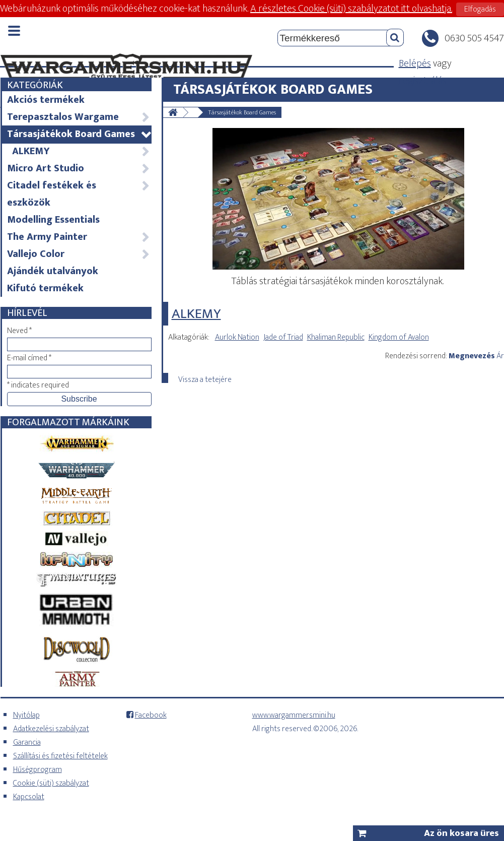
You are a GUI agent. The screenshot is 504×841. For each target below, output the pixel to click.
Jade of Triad (283, 337)
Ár (500, 356)
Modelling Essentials (53, 220)
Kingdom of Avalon (399, 337)
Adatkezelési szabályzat (51, 729)
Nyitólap (26, 715)
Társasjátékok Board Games (79, 134)
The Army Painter (79, 237)
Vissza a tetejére (205, 378)
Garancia (27, 742)
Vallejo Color (79, 254)
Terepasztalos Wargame (79, 117)
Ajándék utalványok (53, 271)
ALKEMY (81, 151)
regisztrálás (423, 81)
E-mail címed (29, 358)
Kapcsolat (29, 797)
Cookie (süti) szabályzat (51, 783)
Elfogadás (480, 9)
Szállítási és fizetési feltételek (60, 756)
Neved (19, 331)
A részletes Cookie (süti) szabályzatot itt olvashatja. (351, 9)
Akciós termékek (46, 100)
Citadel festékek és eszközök (79, 194)
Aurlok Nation (237, 337)
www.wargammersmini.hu (294, 715)
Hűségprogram (38, 770)
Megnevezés (472, 356)
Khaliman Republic (336, 337)
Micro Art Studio (79, 168)
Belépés (415, 63)
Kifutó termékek (45, 288)
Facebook (151, 715)
